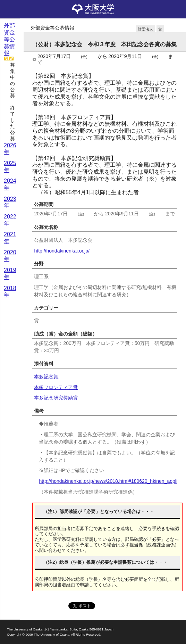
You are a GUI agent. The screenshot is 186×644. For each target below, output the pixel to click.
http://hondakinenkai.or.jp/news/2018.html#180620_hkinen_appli (108, 481)
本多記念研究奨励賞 (56, 398)
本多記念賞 (46, 377)
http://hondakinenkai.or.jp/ (62, 251)
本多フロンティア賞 (56, 387)
